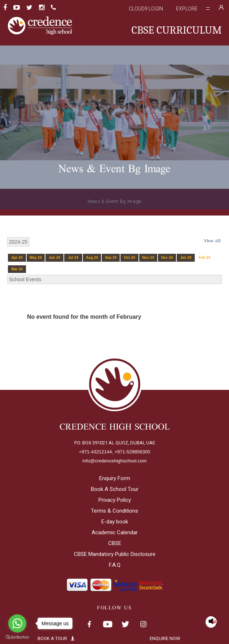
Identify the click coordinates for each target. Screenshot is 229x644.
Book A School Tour (115, 489)
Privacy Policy (115, 500)
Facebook (89, 625)
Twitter (125, 625)
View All (212, 241)
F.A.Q (115, 565)
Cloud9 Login (146, 9)
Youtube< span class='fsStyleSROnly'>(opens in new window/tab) (107, 625)
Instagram (144, 625)
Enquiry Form (115, 478)
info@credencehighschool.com (115, 461)
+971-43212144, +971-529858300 (114, 452)
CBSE (115, 543)
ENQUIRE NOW (171, 638)
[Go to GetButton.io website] (17, 637)
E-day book (115, 522)
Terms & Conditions (114, 511)
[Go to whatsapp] (17, 623)
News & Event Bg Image (114, 201)
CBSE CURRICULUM (177, 30)
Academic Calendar (115, 532)
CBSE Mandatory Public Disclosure (115, 554)
